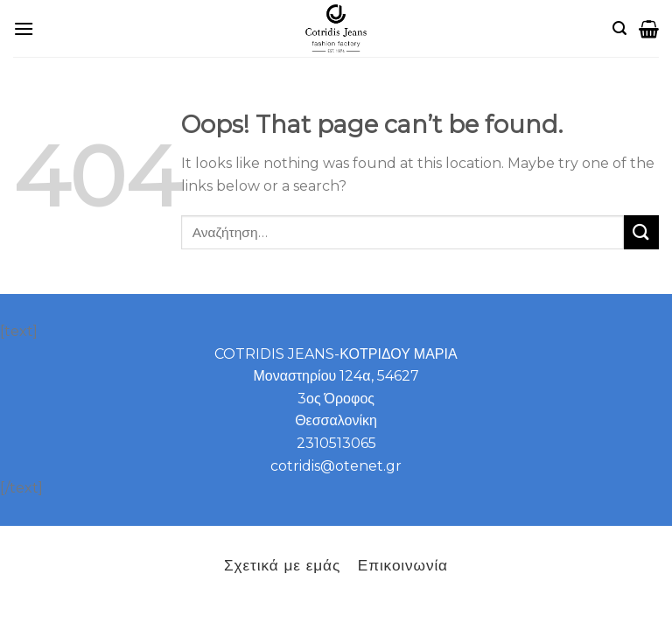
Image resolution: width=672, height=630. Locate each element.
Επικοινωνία (403, 565)
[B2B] (24, 28)
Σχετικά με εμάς (282, 565)
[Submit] (641, 232)
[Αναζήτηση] (619, 28)
